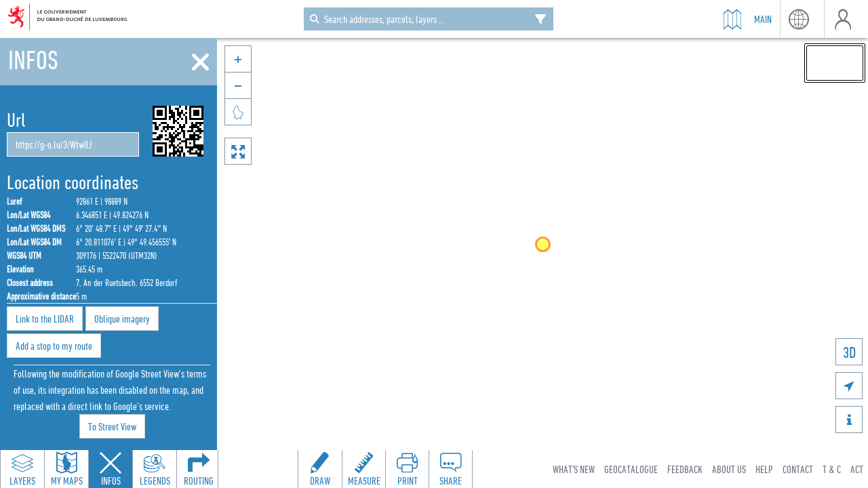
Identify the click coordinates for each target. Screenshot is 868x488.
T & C (832, 469)
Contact (798, 469)
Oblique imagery (122, 319)
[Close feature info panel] (111, 469)
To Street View (112, 426)
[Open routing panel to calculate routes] (199, 469)
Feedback (685, 469)
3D (849, 352)
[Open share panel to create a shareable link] (450, 469)
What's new (574, 469)
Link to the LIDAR (45, 319)
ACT (857, 469)
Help (764, 469)
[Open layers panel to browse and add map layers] (22, 469)
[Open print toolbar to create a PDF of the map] (407, 469)
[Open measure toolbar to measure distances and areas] (363, 469)
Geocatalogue (631, 469)
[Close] (200, 62)
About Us (729, 469)
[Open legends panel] (155, 469)
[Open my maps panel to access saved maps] (66, 469)
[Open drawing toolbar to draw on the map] (320, 469)
